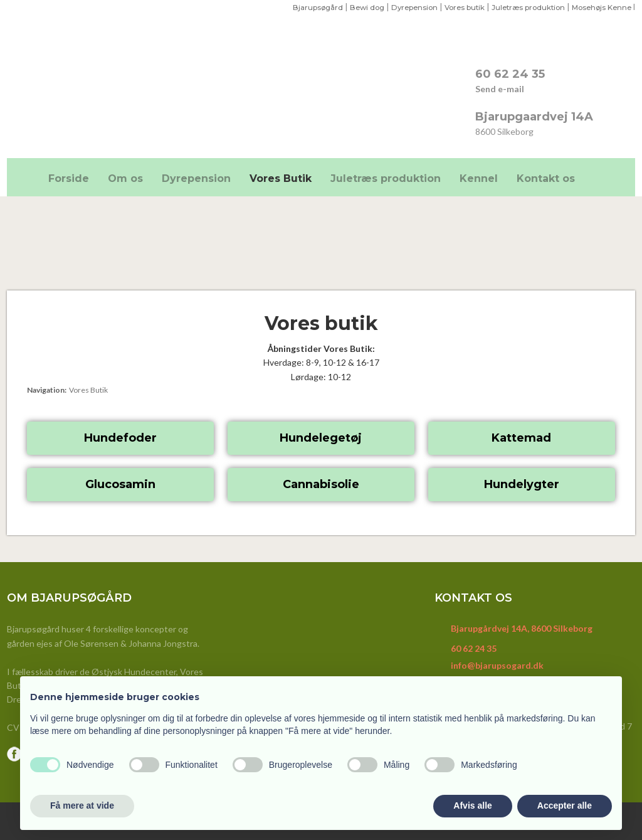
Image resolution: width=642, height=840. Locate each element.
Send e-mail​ (500, 89)
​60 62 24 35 (510, 74)
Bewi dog (353, 7)
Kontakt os (546, 178)
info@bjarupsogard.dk (497, 665)
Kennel (479, 178)
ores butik (458, 7)
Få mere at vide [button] (82, 805)
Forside (69, 178)
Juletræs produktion (523, 7)
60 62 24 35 (474, 648)
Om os (125, 178)
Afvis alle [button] (472, 805)
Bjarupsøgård (302, 7)
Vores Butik (281, 178)
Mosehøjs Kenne (600, 7)
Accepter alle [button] (565, 805)
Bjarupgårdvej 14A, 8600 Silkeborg (522, 628)
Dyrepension (403, 7)
